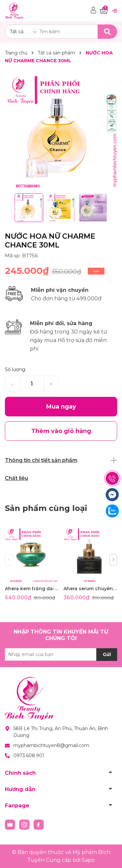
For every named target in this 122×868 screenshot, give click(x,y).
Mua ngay (61, 407)
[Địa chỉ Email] (61, 654)
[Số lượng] (32, 384)
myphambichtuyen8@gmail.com (51, 745)
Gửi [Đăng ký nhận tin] (107, 654)
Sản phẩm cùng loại (46, 508)
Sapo (88, 860)
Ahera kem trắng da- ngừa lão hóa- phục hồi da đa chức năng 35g (32, 589)
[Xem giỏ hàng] (104, 11)
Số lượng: (15, 369)
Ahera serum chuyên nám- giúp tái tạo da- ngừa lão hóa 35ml (90, 589)
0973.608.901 (29, 756)
